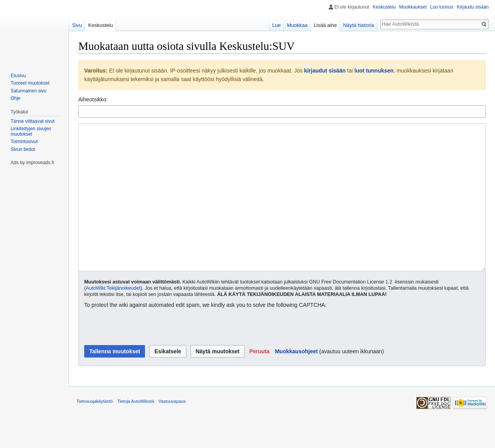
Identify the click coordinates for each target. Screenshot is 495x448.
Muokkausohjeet (296, 381)
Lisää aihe (325, 25)
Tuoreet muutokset (30, 83)
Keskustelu (384, 7)
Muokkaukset (413, 7)
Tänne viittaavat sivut (33, 121)
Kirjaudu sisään (473, 7)
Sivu (77, 25)
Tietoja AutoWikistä (136, 430)
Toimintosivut (24, 142)
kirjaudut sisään (325, 71)
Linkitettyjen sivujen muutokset (31, 131)
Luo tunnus (442, 7)
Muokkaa (297, 25)
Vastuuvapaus (172, 430)
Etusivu (18, 76)
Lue (277, 25)
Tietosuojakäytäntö (95, 430)
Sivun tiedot (23, 149)
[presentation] (143, 356)
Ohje (15, 98)
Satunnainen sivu (28, 91)
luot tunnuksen (374, 71)
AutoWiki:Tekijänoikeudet (113, 317)
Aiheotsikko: (93, 99)
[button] (259, 381)
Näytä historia (358, 25)
